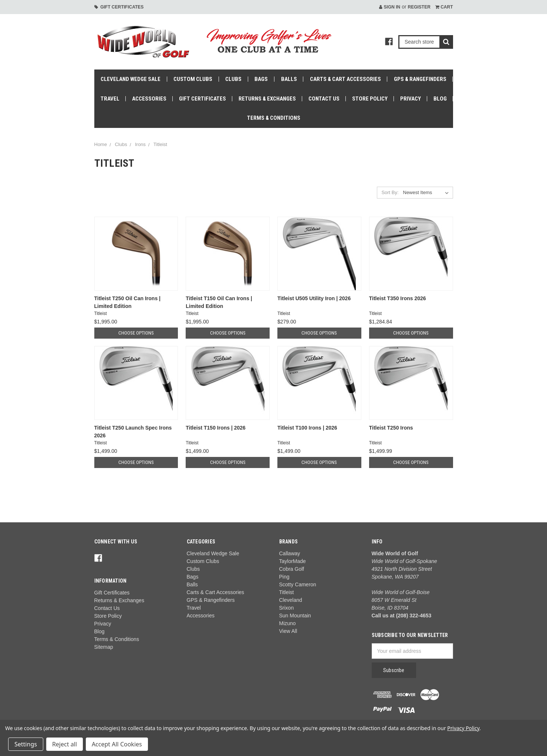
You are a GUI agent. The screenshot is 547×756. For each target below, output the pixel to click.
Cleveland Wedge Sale (131, 79)
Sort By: (390, 192)
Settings (26, 744)
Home (101, 144)
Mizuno (288, 623)
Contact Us (324, 99)
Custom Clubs (193, 79)
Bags (261, 79)
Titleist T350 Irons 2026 (398, 298)
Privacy (411, 99)
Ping (284, 577)
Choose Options (136, 333)
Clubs (233, 79)
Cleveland (291, 600)
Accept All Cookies (117, 744)
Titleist (160, 144)
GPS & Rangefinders (420, 79)
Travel (110, 99)
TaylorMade (293, 561)
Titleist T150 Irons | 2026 (216, 428)
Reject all (65, 744)
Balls (289, 79)
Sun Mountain (295, 616)
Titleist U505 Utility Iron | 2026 (314, 298)
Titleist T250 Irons (391, 428)
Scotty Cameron (298, 584)
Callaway (290, 553)
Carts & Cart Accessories (345, 79)
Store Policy (370, 99)
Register (419, 7)
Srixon (287, 608)
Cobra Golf (292, 569)
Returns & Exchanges (267, 99)
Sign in (390, 7)
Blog (440, 99)
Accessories (149, 99)
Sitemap (104, 647)
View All (288, 631)
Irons (140, 144)
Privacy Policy (463, 728)
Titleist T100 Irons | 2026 (307, 428)
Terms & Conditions (274, 118)
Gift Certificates (119, 7)
